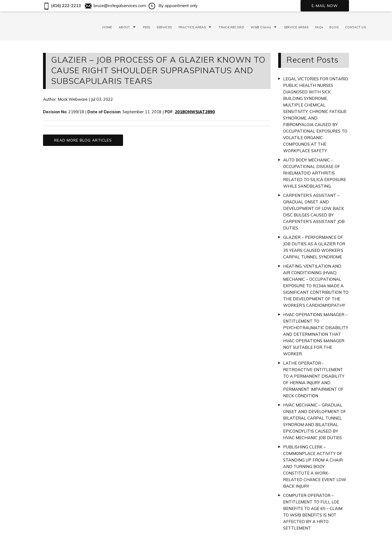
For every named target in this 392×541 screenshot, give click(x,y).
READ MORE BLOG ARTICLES (83, 140)
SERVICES (164, 27)
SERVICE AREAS (296, 27)
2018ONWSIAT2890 (195, 112)
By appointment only (173, 6)
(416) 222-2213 (62, 6)
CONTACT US (356, 27)
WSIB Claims (261, 27)
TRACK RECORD (231, 27)
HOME (107, 27)
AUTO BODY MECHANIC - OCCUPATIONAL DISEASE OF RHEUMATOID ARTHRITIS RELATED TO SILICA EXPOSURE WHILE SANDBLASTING (315, 173)
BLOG (334, 27)
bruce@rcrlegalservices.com (115, 6)
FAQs (319, 27)
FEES (147, 27)
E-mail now (325, 6)
